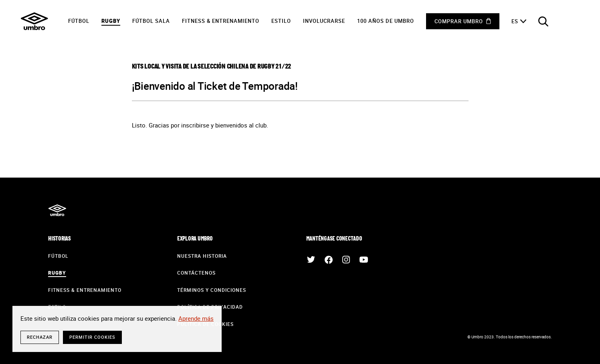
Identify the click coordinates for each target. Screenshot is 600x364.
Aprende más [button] (196, 318)
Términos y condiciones (212, 290)
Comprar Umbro (459, 21)
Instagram (346, 260)
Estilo (281, 21)
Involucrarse (324, 21)
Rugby (111, 21)
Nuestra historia (202, 256)
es (515, 21)
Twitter (311, 260)
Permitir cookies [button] (92, 337)
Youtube (364, 260)
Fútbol (79, 21)
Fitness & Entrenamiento (221, 21)
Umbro (34, 21)
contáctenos (196, 273)
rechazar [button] (40, 337)
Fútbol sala (151, 21)
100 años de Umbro (386, 21)
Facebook (329, 260)
